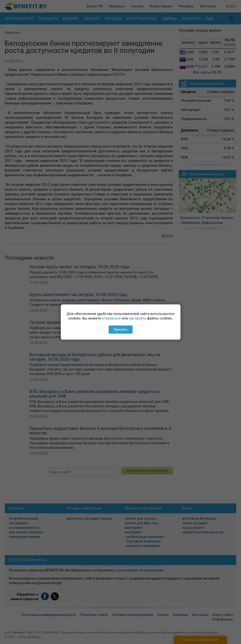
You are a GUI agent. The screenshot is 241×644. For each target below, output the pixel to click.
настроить (137, 318)
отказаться (111, 318)
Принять (120, 330)
